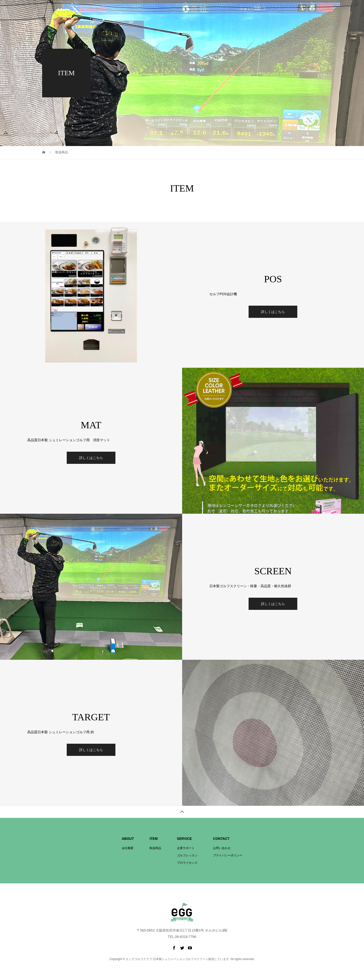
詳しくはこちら (273, 312)
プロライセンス (265, 12)
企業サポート (241, 12)
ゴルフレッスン (292, 12)
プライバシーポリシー (228, 855)
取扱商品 (220, 12)
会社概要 (203, 12)
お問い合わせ (317, 12)
